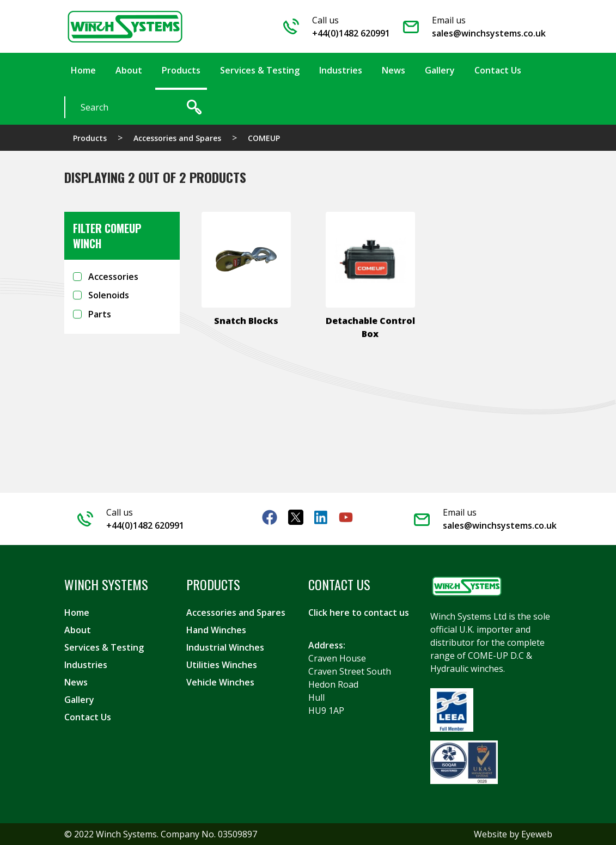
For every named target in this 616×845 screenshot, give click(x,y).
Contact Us (88, 717)
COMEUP (264, 138)
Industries (86, 665)
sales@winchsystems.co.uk (489, 33)
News (76, 682)
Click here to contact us (359, 613)
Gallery (79, 700)
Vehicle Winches (220, 682)
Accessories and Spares (177, 138)
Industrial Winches (225, 647)
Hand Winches (216, 630)
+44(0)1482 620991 (351, 33)
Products (90, 138)
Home (77, 613)
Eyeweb (537, 834)
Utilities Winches (222, 665)
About (78, 630)
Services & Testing (104, 647)
